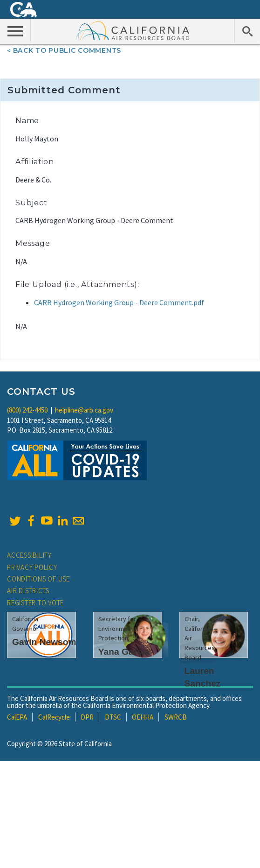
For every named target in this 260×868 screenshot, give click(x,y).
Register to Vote (35, 603)
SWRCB (176, 717)
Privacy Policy (32, 567)
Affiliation (35, 162)
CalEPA (17, 717)
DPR (87, 717)
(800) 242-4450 (27, 410)
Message (33, 243)
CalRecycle (54, 717)
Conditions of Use (38, 579)
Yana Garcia (124, 652)
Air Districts (28, 591)
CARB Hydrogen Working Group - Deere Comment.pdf (119, 302)
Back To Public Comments (67, 50)
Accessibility (29, 555)
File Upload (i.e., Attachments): (77, 284)
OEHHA (143, 717)
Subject (31, 203)
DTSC (113, 717)
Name (27, 121)
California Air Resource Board (133, 30)
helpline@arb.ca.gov (84, 410)
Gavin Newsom (44, 642)
